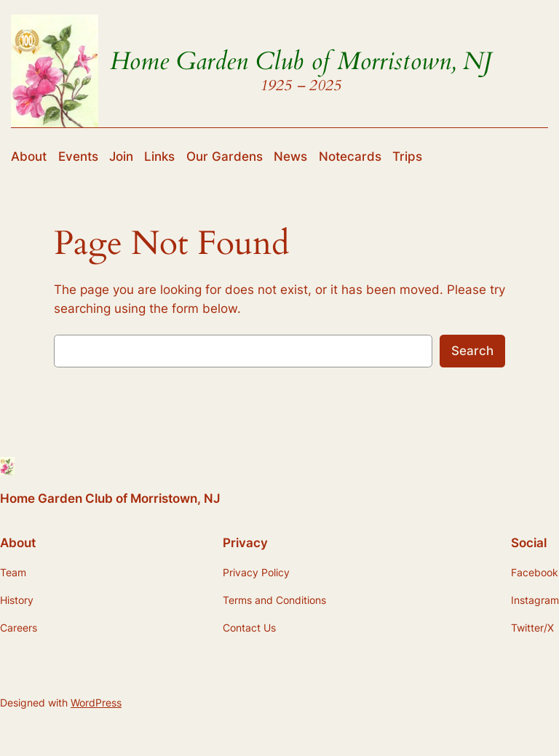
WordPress (96, 703)
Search (472, 351)
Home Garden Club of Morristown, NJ (301, 61)
